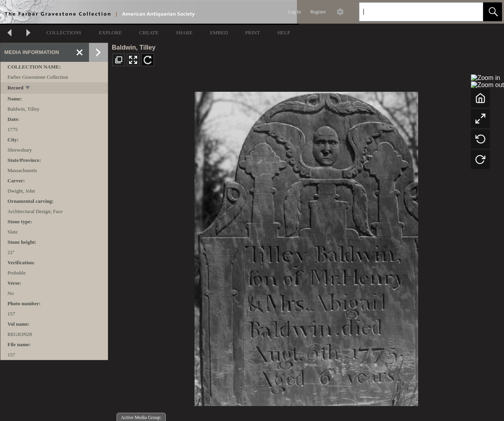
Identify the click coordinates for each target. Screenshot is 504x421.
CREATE (149, 32)
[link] (471, 12)
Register (318, 12)
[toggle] (28, 88)
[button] (493, 12)
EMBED (219, 32)
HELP (284, 32)
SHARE (184, 32)
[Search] (412, 12)
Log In (295, 12)
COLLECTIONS (64, 32)
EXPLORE (110, 32)
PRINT (253, 32)
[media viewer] (306, 247)
